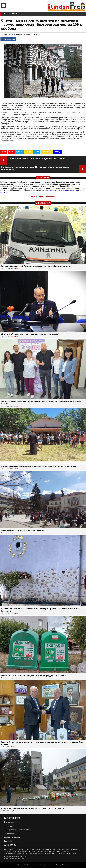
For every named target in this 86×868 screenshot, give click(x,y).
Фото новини (10, 826)
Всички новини (10, 822)
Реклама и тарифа (12, 837)
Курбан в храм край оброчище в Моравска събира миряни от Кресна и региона (38, 466)
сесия (37, 152)
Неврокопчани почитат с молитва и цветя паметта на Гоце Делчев (32, 809)
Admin (4, 35)
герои (11, 152)
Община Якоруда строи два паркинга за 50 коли (24, 531)
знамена (28, 152)
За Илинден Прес (12, 834)
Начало (6, 14)
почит (4, 152)
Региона (14, 14)
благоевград (47, 152)
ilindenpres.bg (22, 865)
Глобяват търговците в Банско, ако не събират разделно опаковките (34, 676)
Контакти (8, 841)
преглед (19, 152)
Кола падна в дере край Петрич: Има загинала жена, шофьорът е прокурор (37, 266)
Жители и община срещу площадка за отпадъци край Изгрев (30, 334)
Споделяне (9, 39)
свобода (57, 152)
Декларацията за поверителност (18, 830)
